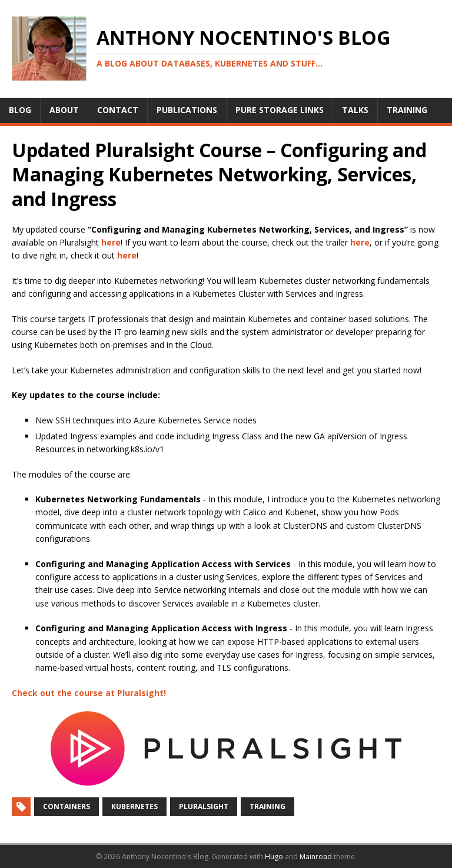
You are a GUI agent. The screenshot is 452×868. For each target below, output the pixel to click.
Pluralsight (204, 806)
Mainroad (316, 857)
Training (267, 806)
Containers (67, 806)
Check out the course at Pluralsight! (89, 693)
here (111, 242)
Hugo (274, 857)
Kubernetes (134, 806)
